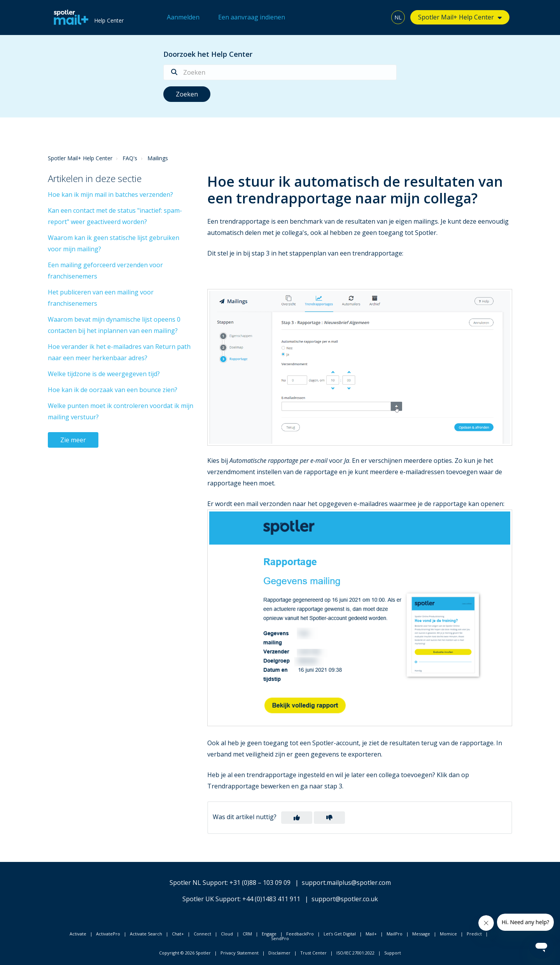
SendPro (280, 938)
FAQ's (130, 158)
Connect (202, 934)
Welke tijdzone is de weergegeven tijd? (104, 374)
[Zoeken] (280, 72)
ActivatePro (108, 934)
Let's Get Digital (340, 934)
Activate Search (146, 934)
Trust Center (313, 953)
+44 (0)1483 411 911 (271, 899)
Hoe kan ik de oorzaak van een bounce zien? (113, 390)
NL (398, 17)
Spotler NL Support (198, 883)
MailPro (395, 934)
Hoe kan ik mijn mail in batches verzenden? (110, 194)
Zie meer (73, 440)
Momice (448, 934)
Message (421, 934)
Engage (269, 934)
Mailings (158, 158)
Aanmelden (183, 17)
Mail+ (371, 934)
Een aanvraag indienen (252, 17)
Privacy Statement (240, 953)
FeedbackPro (300, 934)
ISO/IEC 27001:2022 (355, 953)
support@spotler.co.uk (345, 899)
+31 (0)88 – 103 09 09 (260, 883)
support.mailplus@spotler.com (346, 883)
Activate (78, 934)
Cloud (227, 934)
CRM (247, 934)
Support (393, 953)
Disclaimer (279, 953)
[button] (297, 818)
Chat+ (178, 934)
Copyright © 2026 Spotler (185, 953)
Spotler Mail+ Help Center (456, 17)
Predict (474, 934)
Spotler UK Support (211, 899)
